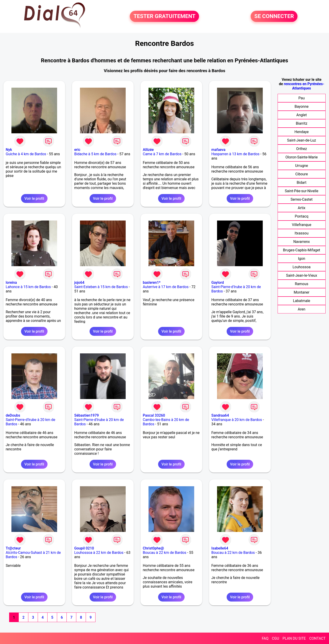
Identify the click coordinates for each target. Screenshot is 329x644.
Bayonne (301, 106)
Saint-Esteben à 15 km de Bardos (101, 287)
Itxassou (302, 233)
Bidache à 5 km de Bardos (95, 154)
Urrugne (302, 166)
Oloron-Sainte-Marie (301, 157)
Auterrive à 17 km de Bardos (166, 287)
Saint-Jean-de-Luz (301, 140)
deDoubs (13, 415)
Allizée (148, 150)
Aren (301, 309)
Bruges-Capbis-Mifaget (301, 250)
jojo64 (79, 283)
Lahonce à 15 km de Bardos (28, 287)
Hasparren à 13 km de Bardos (235, 154)
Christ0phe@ (153, 548)
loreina (11, 283)
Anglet (302, 115)
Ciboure (301, 174)
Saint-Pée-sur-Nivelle (302, 191)
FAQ (265, 638)
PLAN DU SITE (294, 638)
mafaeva (218, 150)
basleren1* (152, 283)
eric (77, 150)
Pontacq (301, 216)
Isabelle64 (220, 548)
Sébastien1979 (86, 415)
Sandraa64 (220, 415)
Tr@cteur (13, 548)
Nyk (9, 150)
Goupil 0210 (84, 548)
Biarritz (302, 123)
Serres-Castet (302, 199)
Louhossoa (301, 267)
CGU (276, 638)
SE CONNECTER (274, 16)
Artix (301, 208)
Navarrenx (302, 242)
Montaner (302, 292)
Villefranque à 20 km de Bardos (237, 420)
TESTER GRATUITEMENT (164, 16)
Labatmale (301, 301)
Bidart (302, 183)
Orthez (301, 149)
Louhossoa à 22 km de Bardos (99, 553)
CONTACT (317, 638)
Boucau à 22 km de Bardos (164, 553)
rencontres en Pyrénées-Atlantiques (304, 86)
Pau (302, 98)
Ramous (301, 284)
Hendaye (302, 132)
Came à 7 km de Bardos (162, 154)
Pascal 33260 (154, 415)
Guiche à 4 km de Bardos (26, 154)
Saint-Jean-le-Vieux (302, 275)
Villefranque (301, 225)
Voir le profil (34, 198)
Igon (301, 259)
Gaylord (218, 283)
